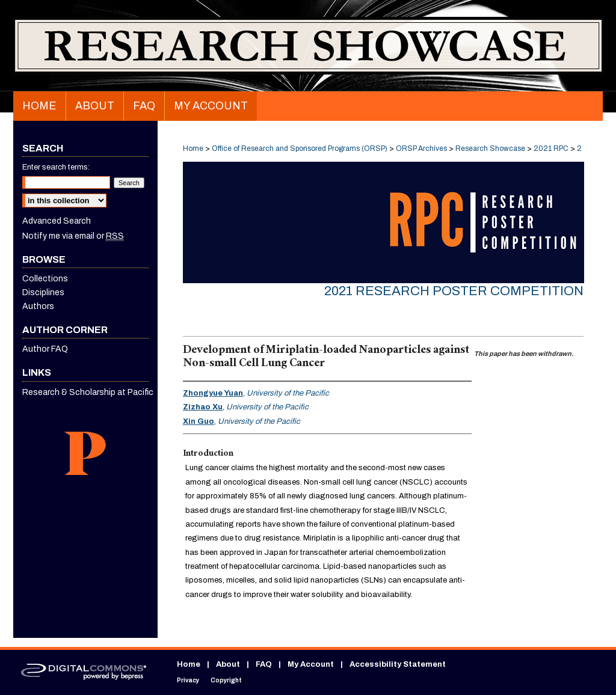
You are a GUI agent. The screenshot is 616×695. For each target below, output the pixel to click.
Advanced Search (57, 221)
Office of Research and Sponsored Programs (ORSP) (300, 148)
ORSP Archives (422, 148)
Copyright (226, 680)
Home (193, 148)
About (228, 664)
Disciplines (43, 292)
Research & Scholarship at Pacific (88, 392)
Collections (45, 279)
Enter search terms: (56, 167)
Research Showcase (491, 148)
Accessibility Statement (398, 664)
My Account (311, 664)
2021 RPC (552, 148)
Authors (38, 306)
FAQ (264, 664)
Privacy (188, 680)
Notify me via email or (73, 236)
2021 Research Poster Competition (454, 291)
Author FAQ (45, 349)
